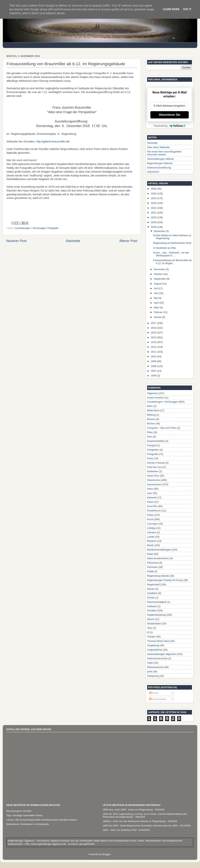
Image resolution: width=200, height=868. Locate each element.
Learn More (171, 9)
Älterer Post (128, 241)
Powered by (170, 126)
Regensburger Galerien (160, 163)
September (160, 279)
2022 (154, 208)
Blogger (107, 854)
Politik (150, 571)
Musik (150, 545)
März (157, 307)
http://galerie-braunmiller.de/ (53, 142)
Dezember (160, 231)
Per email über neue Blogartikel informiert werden (164, 153)
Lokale (151, 537)
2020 (154, 217)
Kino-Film (152, 506)
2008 (154, 366)
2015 (154, 333)
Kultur (150, 515)
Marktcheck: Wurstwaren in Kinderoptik (28, 824)
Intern (150, 489)
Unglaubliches (155, 650)
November (160, 269)
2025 (154, 194)
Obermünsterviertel (158, 558)
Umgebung (153, 645)
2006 (154, 376)
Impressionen (154, 484)
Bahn (150, 406)
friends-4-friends (156, 463)
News (150, 554)
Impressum (153, 172)
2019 (154, 222)
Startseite (73, 241)
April (157, 303)
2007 (154, 371)
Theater (151, 637)
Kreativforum (154, 511)
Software (152, 606)
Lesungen (152, 524)
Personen (152, 567)
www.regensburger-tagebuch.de (49, 844)
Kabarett (152, 497)
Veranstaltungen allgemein (162, 654)
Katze (150, 502)
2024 (154, 198)
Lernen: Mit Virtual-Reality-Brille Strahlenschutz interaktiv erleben (42, 820)
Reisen (151, 589)
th (148, 632)
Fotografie (53, 228)
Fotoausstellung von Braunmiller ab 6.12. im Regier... (173, 262)
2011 (154, 352)
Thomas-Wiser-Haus (158, 641)
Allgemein (152, 393)
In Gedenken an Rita (165, 248)
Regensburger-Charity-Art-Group (165, 580)
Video (150, 663)
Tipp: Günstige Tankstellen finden (24, 815)
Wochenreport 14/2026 (19, 811)
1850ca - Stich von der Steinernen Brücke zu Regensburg (134, 821)
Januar (158, 317)
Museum (152, 541)
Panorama (153, 563)
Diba (150, 432)
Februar (158, 312)
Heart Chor (153, 476)
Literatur (152, 532)
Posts (154, 693)
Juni (156, 293)
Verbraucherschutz (157, 658)
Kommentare (158, 699)
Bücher (151, 424)
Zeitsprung (153, 676)
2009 (154, 361)
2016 (154, 328)
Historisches (154, 480)
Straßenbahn (154, 624)
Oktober (159, 274)
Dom (150, 437)
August (158, 284)
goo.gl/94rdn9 (86, 844)
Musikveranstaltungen (159, 550)
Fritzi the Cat (154, 467)
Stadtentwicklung (156, 615)
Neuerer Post (16, 241)
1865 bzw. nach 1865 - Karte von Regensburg (128, 810)
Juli (156, 288)
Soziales (152, 610)
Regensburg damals (158, 576)
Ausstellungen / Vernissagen (31, 228)
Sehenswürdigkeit (157, 602)
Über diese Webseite (158, 147)
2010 (154, 357)
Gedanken (153, 471)
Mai (156, 298)
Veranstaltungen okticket (160, 159)
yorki (150, 672)
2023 (154, 203)
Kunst (150, 519)
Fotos (150, 458)
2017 (154, 323)
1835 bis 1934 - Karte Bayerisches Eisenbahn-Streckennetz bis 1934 (140, 826)
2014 (154, 337)
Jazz (150, 493)
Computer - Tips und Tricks (162, 428)
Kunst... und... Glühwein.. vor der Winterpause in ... (171, 254)
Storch (151, 619)
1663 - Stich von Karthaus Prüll (120, 830)
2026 (154, 189)
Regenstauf (153, 585)
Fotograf (152, 445)
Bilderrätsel (153, 410)
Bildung (151, 415)
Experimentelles (156, 441)
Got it (187, 9)
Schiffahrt (152, 593)
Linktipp (151, 528)
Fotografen (153, 450)
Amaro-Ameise (155, 398)
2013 (154, 342)
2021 (154, 213)
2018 (154, 227)
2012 (154, 347)
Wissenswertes (155, 667)
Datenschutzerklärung (159, 168)
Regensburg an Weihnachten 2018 (172, 243)
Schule (151, 598)
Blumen (151, 419)
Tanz (150, 628)
